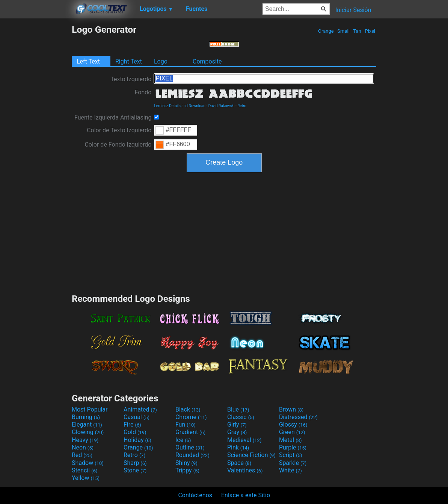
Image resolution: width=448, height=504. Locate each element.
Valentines (245, 470)
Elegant (87, 425)
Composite (207, 61)
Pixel (370, 31)
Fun (186, 425)
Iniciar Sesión (353, 10)
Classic (241, 417)
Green (292, 432)
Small (343, 31)
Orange (326, 31)
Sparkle (293, 463)
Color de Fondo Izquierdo (118, 145)
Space (239, 463)
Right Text (129, 61)
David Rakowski (222, 106)
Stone (135, 470)
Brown (291, 409)
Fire (132, 425)
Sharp (135, 463)
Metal (290, 440)
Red (82, 455)
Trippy (187, 470)
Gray (237, 432)
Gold (135, 432)
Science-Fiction (251, 455)
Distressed (298, 417)
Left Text (88, 61)
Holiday (137, 440)
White (290, 470)
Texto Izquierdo (131, 79)
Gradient (190, 432)
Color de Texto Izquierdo (119, 130)
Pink (238, 447)
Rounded (192, 455)
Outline (190, 447)
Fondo (143, 92)
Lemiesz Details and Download (180, 106)
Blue (238, 409)
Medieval (244, 440)
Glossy (293, 425)
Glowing (88, 432)
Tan (357, 31)
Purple (293, 447)
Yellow (86, 478)
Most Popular (90, 409)
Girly (237, 425)
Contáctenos (195, 495)
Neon (83, 447)
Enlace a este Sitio (246, 495)
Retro (242, 106)
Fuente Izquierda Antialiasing (113, 117)
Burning (86, 417)
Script (291, 455)
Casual (137, 417)
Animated (140, 409)
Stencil (84, 470)
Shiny (186, 463)
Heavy (85, 440)
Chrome (191, 417)
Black (188, 409)
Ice (183, 440)
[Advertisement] (36, 137)
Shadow (88, 463)
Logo (161, 61)
